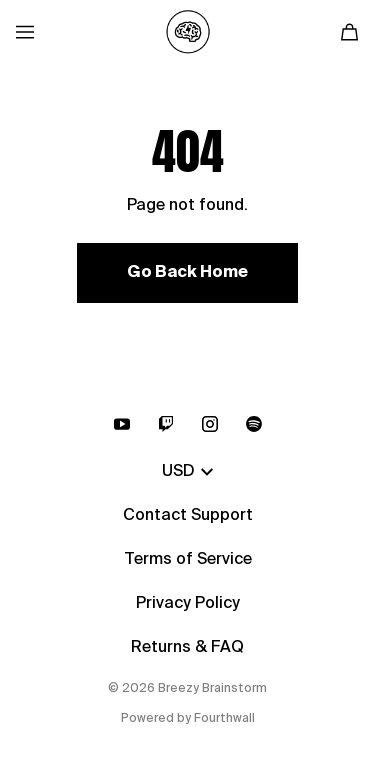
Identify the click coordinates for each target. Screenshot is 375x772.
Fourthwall (224, 719)
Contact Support (188, 516)
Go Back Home (187, 273)
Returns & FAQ (187, 648)
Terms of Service (188, 560)
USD (187, 472)
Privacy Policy (188, 604)
